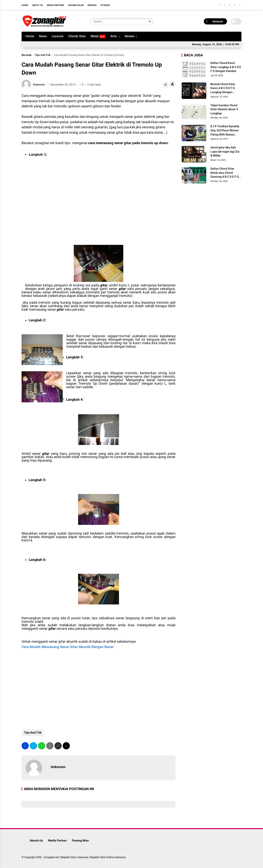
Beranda (27, 55)
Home (25, 5)
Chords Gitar (77, 36)
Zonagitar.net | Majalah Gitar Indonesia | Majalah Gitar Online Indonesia (85, 857)
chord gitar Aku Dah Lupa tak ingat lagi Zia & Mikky (225, 151)
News (43, 36)
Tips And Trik (43, 55)
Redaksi (92, 5)
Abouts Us (36, 840)
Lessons (58, 36)
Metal (98, 36)
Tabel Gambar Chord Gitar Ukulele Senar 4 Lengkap (224, 109)
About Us (37, 5)
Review (130, 36)
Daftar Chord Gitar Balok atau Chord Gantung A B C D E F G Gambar (225, 173)
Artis (114, 36)
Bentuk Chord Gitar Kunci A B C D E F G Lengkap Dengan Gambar (223, 88)
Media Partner (55, 5)
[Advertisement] (54, 206)
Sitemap (105, 5)
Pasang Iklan (76, 5)
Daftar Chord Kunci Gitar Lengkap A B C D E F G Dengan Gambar (226, 67)
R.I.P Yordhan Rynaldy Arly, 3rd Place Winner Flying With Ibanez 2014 (225, 131)
